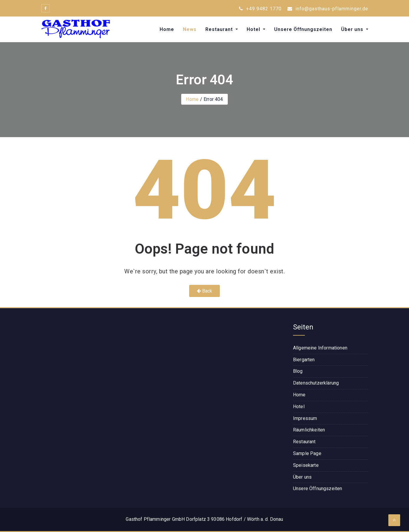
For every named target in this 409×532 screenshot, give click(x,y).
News (190, 29)
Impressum (305, 418)
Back (205, 291)
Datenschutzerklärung (316, 383)
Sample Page (307, 453)
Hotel (254, 29)
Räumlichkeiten (309, 430)
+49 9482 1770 (260, 9)
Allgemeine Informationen (320, 348)
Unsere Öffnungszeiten (303, 29)
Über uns (353, 29)
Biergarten (304, 360)
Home (167, 29)
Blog (298, 371)
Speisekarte (306, 465)
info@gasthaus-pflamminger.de (328, 9)
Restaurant (220, 29)
